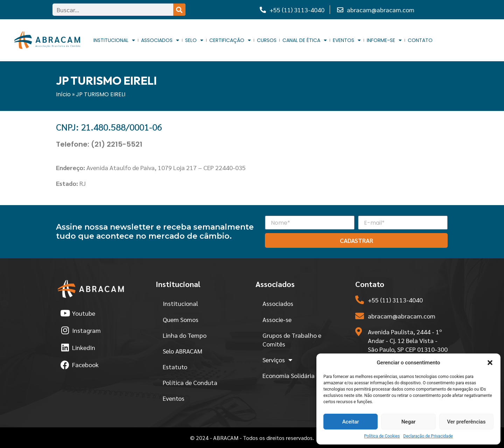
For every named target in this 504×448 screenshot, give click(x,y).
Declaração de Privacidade (428, 436)
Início (63, 94)
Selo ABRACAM (183, 351)
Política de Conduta (190, 382)
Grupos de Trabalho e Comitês (292, 339)
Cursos (267, 40)
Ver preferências (466, 422)
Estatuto (175, 367)
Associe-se (277, 319)
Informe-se (384, 40)
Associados (160, 40)
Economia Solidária (289, 375)
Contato (420, 40)
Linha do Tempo (185, 335)
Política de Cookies (382, 436)
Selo (194, 40)
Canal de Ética (305, 40)
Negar (409, 422)
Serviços (277, 360)
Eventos (347, 40)
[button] (490, 363)
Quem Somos (181, 319)
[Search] (179, 10)
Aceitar (351, 422)
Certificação (230, 40)
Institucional (114, 40)
